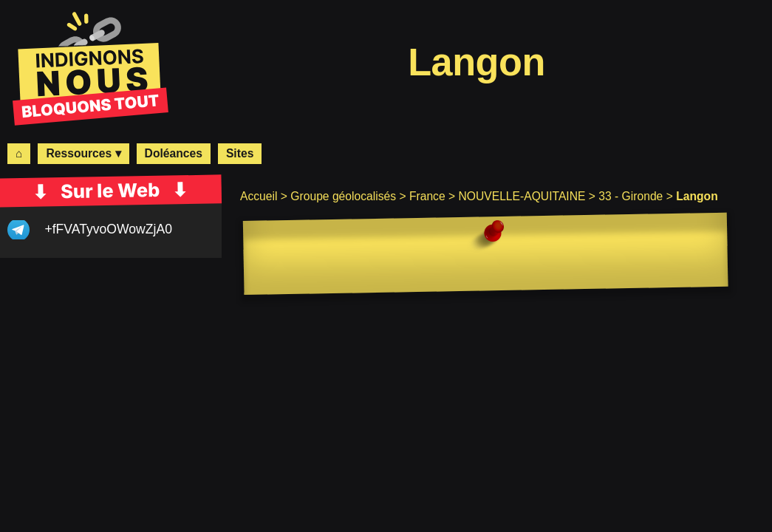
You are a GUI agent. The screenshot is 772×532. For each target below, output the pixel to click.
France (427, 196)
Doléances (174, 153)
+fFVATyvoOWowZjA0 (108, 229)
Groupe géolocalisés (343, 196)
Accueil (259, 196)
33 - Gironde (631, 196)
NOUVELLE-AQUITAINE (522, 196)
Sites (240, 153)
